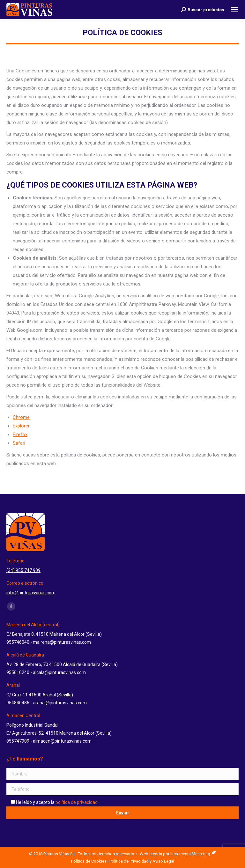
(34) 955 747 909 (23, 570)
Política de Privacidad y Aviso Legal (142, 861)
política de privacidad (77, 802)
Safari (19, 443)
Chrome (21, 417)
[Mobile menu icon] (234, 10)
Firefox (20, 434)
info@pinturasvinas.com (31, 593)
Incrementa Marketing (193, 854)
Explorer (21, 426)
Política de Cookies (89, 861)
